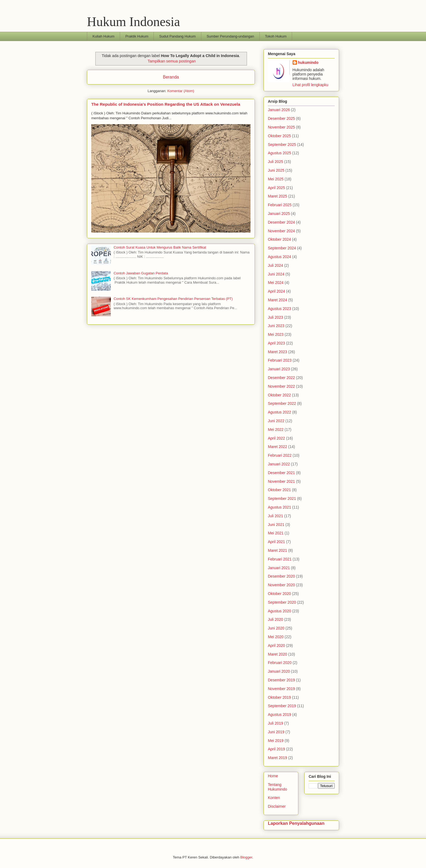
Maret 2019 (278, 758)
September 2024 (282, 248)
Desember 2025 (281, 118)
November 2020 (281, 585)
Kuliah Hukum (104, 36)
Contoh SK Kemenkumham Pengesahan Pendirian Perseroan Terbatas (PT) (173, 299)
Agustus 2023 (280, 309)
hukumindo (308, 62)
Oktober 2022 (279, 395)
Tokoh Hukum (276, 36)
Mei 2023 (276, 334)
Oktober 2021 (279, 490)
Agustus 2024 (280, 257)
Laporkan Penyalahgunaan (296, 823)
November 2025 (281, 127)
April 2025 (276, 188)
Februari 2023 (280, 360)
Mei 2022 (276, 430)
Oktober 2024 (279, 239)
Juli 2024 (275, 265)
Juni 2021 (276, 525)
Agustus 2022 (280, 412)
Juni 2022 (276, 421)
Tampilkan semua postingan (172, 61)
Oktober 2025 (279, 136)
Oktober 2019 (279, 697)
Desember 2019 (281, 680)
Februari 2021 (280, 559)
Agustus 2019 (280, 715)
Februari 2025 (280, 205)
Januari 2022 (279, 464)
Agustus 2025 (280, 153)
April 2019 (276, 749)
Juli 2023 (275, 317)
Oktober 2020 (279, 594)
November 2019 (281, 689)
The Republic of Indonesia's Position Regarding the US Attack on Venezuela (166, 104)
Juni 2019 (276, 732)
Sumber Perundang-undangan (230, 36)
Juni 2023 (276, 326)
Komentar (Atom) (181, 91)
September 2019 (282, 706)
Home (273, 776)
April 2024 (276, 291)
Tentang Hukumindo (278, 787)
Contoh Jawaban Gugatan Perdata (141, 273)
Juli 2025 (275, 162)
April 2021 (276, 542)
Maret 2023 (278, 352)
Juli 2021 (275, 516)
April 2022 (276, 438)
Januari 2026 (279, 110)
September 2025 (282, 145)
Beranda (171, 77)
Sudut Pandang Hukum (177, 36)
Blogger (246, 857)
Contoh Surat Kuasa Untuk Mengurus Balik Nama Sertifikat (160, 247)
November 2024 (281, 231)
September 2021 (282, 499)
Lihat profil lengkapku (311, 85)
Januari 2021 (279, 568)
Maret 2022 (278, 447)
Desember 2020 (281, 576)
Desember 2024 (281, 222)
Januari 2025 (279, 214)
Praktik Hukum (137, 36)
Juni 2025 (276, 170)
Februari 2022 (280, 455)
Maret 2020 (278, 654)
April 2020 (276, 645)
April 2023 (276, 343)
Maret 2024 (278, 300)
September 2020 (282, 602)
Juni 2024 (276, 274)
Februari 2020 (280, 663)
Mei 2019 (276, 741)
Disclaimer (277, 806)
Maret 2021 (278, 550)
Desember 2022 (281, 378)
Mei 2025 (276, 179)
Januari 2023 (279, 369)
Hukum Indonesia (134, 22)
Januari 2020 (279, 671)
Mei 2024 (276, 283)
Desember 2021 (281, 473)
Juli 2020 (275, 619)
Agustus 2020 (280, 611)
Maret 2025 (278, 196)
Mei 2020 (276, 637)
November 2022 (281, 386)
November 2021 (281, 481)
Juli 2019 (275, 723)
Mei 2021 (276, 533)
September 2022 (282, 403)
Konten (274, 798)
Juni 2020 (276, 628)
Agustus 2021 (280, 507)
